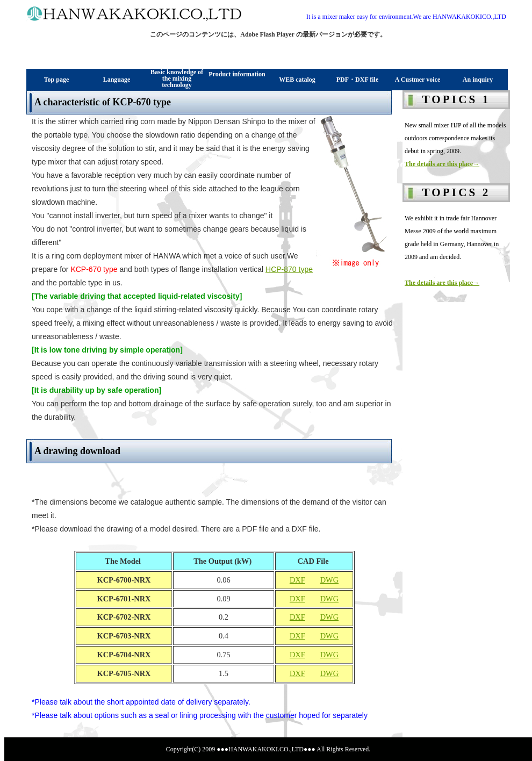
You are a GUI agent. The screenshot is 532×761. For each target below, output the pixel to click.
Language (117, 80)
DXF (297, 580)
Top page (57, 80)
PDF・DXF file (358, 80)
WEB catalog (297, 80)
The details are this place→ (442, 164)
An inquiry (478, 80)
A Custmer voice (418, 80)
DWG (329, 580)
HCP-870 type (289, 269)
